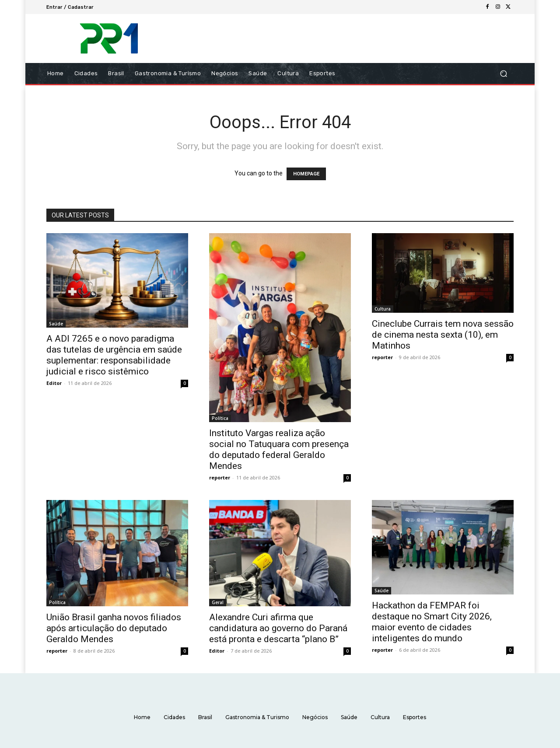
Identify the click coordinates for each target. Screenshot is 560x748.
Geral (218, 602)
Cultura (383, 309)
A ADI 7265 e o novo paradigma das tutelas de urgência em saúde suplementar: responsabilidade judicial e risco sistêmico (114, 355)
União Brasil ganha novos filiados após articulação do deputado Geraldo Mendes (114, 628)
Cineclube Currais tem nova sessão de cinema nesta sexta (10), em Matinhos (443, 335)
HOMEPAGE (306, 174)
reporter (220, 477)
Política (220, 418)
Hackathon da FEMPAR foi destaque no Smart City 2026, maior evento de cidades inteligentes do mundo (432, 622)
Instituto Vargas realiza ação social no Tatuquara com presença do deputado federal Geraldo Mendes (279, 449)
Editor (54, 383)
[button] (503, 74)
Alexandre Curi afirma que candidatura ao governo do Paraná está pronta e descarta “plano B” (278, 628)
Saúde (56, 324)
